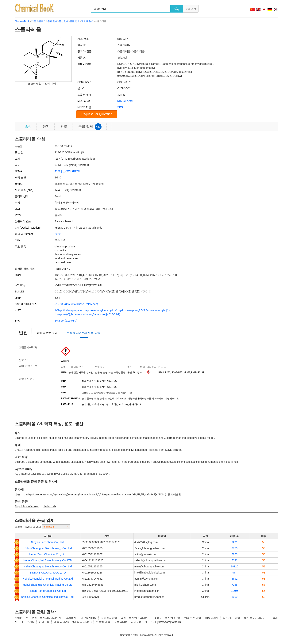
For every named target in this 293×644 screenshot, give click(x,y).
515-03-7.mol (125, 101)
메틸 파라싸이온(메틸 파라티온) (73, 622)
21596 (235, 591)
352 (235, 542)
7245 (235, 585)
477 (235, 573)
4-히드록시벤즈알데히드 (136, 618)
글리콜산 (71, 618)
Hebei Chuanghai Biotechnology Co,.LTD (48, 560)
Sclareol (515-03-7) (66, 321)
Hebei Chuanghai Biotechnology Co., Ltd (48, 548)
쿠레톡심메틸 (109, 618)
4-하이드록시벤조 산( (167, 618)
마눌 (17, 494)
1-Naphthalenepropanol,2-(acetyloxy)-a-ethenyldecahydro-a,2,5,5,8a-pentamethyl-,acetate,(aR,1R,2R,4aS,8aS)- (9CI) (94, 494)
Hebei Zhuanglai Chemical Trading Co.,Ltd (48, 579)
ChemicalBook (22, 21)
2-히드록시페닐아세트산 (47, 618)
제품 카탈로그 (39, 21)
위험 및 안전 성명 (47, 333)
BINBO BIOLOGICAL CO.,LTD (48, 573)
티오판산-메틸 (231, 618)
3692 (235, 579)
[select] (56, 527)
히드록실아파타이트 (256, 618)
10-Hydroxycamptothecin (166, 622)
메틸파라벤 (212, 618)
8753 (235, 548)
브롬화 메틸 (103, 622)
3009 (235, 597)
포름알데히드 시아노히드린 (131, 622)
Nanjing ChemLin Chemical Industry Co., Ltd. (48, 597)
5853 (235, 554)
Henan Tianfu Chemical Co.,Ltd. (48, 591)
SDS (120, 107)
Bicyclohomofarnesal (27, 506)
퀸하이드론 (21, 618)
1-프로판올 (28, 622)
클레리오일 (175, 494)
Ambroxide (50, 506)
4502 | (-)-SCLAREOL (67, 171)
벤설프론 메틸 (193, 618)
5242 (235, 560)
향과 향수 (52, 21)
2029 (58, 234)
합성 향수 (64, 21)
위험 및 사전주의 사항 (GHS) (84, 333)
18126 (235, 566)
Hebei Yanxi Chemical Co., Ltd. (48, 554)
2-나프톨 (44, 622)
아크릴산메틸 (89, 618)
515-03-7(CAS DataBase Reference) (76, 304)
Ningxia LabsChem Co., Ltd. (48, 542)
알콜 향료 (75, 21)
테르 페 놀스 (87, 21)
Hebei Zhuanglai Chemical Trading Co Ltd (48, 585)
